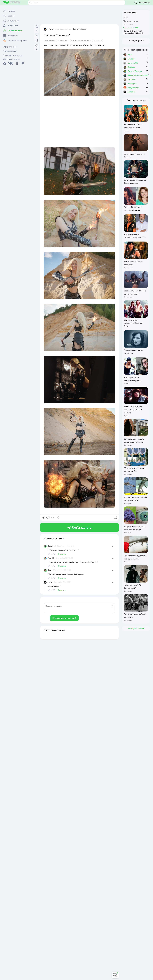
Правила (7, 55)
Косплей (64, 41)
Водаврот (52, 546)
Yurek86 (51, 558)
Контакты (17, 55)
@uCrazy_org (80, 528)
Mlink (50, 582)
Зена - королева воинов (81, 41)
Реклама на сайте (11, 60)
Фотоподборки (80, 29)
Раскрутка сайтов (136, 629)
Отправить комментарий (64, 618)
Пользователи (10, 51)
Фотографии (51, 41)
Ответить (62, 554)
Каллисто (98, 41)
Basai (50, 570)
